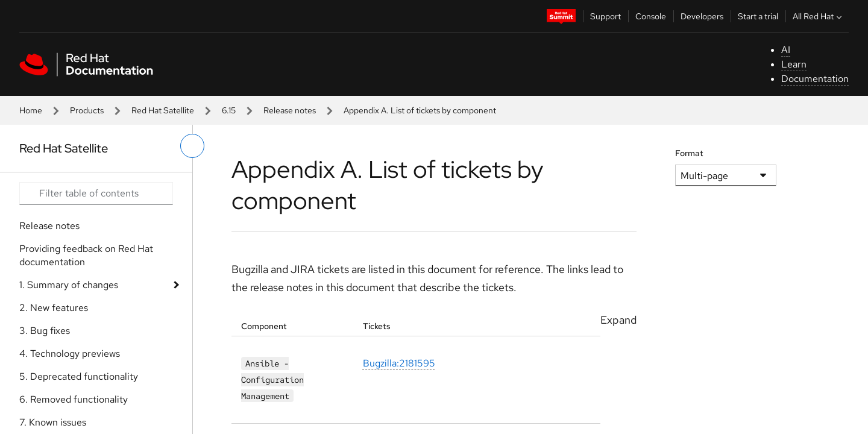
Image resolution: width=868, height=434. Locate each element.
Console (651, 16)
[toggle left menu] (192, 146)
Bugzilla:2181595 (399, 364)
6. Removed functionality (74, 399)
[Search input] (96, 193)
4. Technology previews (70, 354)
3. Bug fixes (45, 331)
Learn (794, 64)
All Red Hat (819, 16)
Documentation (815, 79)
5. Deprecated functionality (79, 376)
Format (689, 153)
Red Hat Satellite (163, 110)
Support (605, 16)
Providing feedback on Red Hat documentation (86, 255)
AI (786, 50)
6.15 (229, 110)
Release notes (290, 110)
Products (87, 110)
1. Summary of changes (69, 285)
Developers (702, 16)
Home (31, 110)
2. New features (54, 308)
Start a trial (758, 16)
